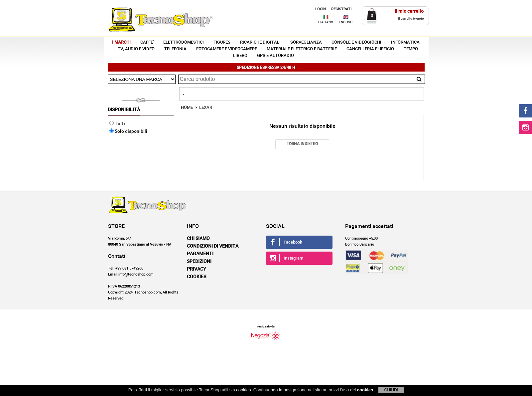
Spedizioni (199, 262)
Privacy (197, 269)
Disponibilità (124, 110)
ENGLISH (346, 22)
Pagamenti (200, 254)
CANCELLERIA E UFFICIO (370, 49)
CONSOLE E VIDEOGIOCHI (356, 42)
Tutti (117, 124)
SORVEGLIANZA (306, 42)
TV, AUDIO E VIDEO (136, 49)
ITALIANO (326, 22)
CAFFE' (147, 42)
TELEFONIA (175, 49)
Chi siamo (198, 239)
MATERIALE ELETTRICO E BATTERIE (302, 49)
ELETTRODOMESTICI (184, 42)
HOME (187, 108)
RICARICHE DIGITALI (260, 42)
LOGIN (321, 9)
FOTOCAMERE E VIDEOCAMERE (227, 49)
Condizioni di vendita (213, 246)
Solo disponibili (128, 131)
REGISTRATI (341, 9)
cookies (243, 390)
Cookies (197, 277)
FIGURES (222, 42)
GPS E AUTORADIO (275, 56)
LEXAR (206, 108)
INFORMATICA (405, 42)
